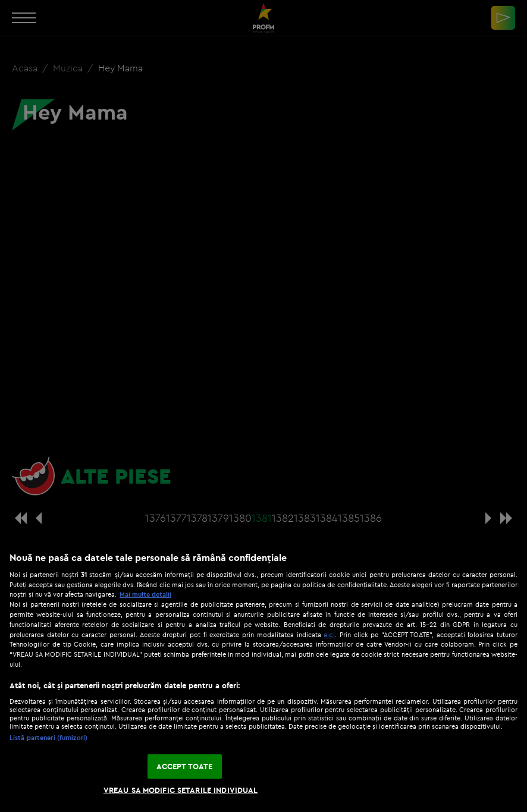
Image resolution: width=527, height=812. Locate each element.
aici (329, 634)
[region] (263, 676)
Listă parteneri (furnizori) (48, 738)
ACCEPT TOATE (185, 766)
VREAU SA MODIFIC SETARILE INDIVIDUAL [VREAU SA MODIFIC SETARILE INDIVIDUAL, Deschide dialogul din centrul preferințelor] (181, 790)
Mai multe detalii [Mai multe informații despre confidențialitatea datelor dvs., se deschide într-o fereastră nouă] (145, 594)
